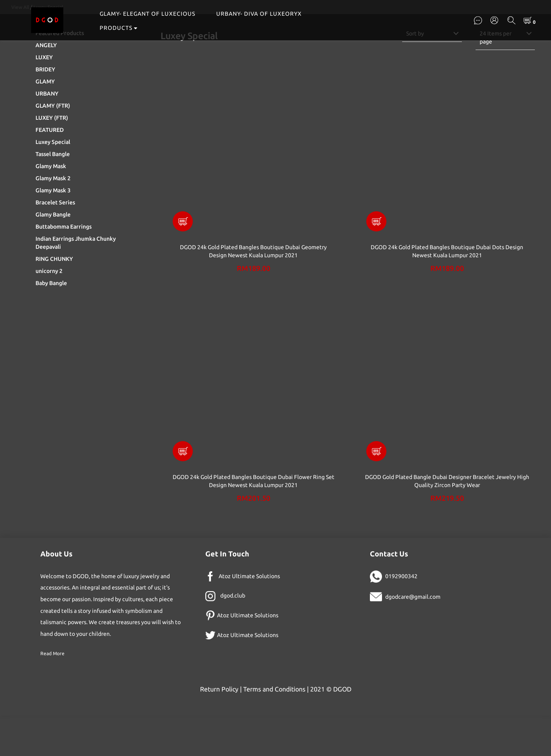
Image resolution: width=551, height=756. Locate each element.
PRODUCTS (119, 28)
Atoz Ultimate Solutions (249, 616)
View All (20, 47)
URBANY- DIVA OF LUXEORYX (259, 14)
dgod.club (233, 636)
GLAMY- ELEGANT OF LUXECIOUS (147, 14)
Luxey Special (48, 47)
